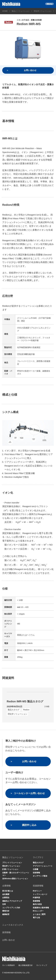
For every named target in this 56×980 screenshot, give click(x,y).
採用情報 (6, 932)
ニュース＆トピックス (13, 925)
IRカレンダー (38, 911)
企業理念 (6, 898)
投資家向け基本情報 (41, 908)
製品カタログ (38, 863)
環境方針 (6, 911)
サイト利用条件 (9, 965)
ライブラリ (38, 857)
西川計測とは (8, 891)
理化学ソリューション (43, 11)
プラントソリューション (12, 863)
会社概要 (6, 894)
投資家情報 (38, 886)
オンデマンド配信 (40, 876)
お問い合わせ (30, 70)
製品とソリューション (21, 11)
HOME (5, 11)
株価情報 (36, 901)
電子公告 (36, 918)
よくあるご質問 (39, 914)
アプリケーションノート (43, 866)
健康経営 (6, 914)
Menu (50, 4)
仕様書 (36, 869)
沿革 (4, 904)
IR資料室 (36, 898)
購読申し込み (29, 825)
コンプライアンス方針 (11, 908)
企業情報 (6, 886)
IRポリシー (37, 891)
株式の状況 (37, 904)
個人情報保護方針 (26, 965)
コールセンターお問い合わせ (29, 793)
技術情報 (36, 873)
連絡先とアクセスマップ (12, 901)
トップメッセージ (40, 894)
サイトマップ (42, 965)
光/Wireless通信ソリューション (15, 879)
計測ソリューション (10, 869)
